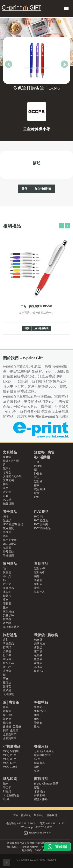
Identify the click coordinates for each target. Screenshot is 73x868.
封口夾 (7, 584)
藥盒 (6, 600)
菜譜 (37, 771)
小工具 (7, 576)
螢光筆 (7, 719)
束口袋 (38, 651)
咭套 (6, 496)
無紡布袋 (40, 643)
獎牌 (37, 715)
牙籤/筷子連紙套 (44, 751)
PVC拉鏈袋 (41, 520)
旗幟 (37, 727)
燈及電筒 (8, 552)
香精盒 (7, 671)
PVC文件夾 (41, 524)
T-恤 (37, 462)
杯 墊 (37, 759)
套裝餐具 (40, 763)
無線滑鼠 (8, 528)
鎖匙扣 (7, 596)
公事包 (7, 651)
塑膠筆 (7, 711)
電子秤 (7, 667)
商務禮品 (41, 779)
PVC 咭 (39, 517)
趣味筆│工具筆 (12, 727)
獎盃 (37, 719)
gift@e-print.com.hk (40, 833)
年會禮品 (40, 791)
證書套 (38, 723)
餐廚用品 (41, 746)
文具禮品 (10, 452)
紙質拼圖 (8, 504)
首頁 (16, 815)
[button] (5, 60)
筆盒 (6, 488)
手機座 (7, 532)
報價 (25, 189)
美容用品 (8, 588)
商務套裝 (40, 795)
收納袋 (7, 690)
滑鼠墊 (7, 492)
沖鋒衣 (38, 474)
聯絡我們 (52, 815)
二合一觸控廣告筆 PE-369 (36, 306)
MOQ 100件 (10, 767)
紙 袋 (6, 799)
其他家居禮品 (11, 627)
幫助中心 (39, 815)
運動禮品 (41, 564)
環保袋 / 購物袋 (46, 635)
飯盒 (6, 607)
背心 (37, 477)
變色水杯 (8, 615)
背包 (6, 640)
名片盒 (7, 472)
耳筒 (6, 536)
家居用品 (8, 611)
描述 (37, 163)
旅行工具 (8, 663)
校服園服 (40, 489)
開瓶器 (7, 604)
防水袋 (38, 584)
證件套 (7, 686)
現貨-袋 (39, 671)
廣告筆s (8, 715)
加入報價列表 (43, 189)
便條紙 (7, 457)
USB (6, 517)
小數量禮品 (12, 746)
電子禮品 (10, 512)
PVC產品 (41, 512)
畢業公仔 (40, 707)
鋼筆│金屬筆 (11, 730)
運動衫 (38, 481)
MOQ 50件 (9, 763)
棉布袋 (38, 640)
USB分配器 (10, 544)
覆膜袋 (38, 663)
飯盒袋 (38, 659)
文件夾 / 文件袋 (12, 476)
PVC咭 (7, 500)
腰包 (37, 576)
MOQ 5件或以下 (13, 751)
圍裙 (37, 767)
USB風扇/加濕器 (13, 524)
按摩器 (7, 619)
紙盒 (6, 784)
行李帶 (7, 655)
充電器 (7, 548)
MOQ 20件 (9, 755)
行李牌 (7, 647)
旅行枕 (7, 683)
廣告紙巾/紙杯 (43, 755)
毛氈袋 (38, 655)
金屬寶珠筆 (10, 738)
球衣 (37, 493)
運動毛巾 (40, 572)
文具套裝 (8, 480)
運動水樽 (40, 568)
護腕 (37, 588)
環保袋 (7, 659)
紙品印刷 (10, 779)
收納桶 (7, 623)
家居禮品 (10, 564)
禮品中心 (26, 815)
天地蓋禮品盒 (11, 795)
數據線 (7, 520)
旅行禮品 (10, 635)
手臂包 (38, 580)
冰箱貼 (7, 592)
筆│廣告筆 (11, 702)
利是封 (7, 791)
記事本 (7, 469)
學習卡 (7, 787)
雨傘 (6, 679)
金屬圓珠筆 (10, 734)
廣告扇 (7, 572)
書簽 (6, 484)
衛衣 (37, 485)
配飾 (37, 497)
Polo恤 (38, 466)
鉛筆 (6, 707)
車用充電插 (10, 540)
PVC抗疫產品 (42, 528)
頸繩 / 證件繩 (11, 461)
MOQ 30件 (9, 759)
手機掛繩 (8, 556)
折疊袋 (38, 647)
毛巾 (6, 568)
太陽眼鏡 (8, 694)
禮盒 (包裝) (41, 799)
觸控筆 (7, 723)
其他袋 (38, 667)
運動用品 (40, 592)
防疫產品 (8, 643)
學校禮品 (41, 702)
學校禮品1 (40, 711)
